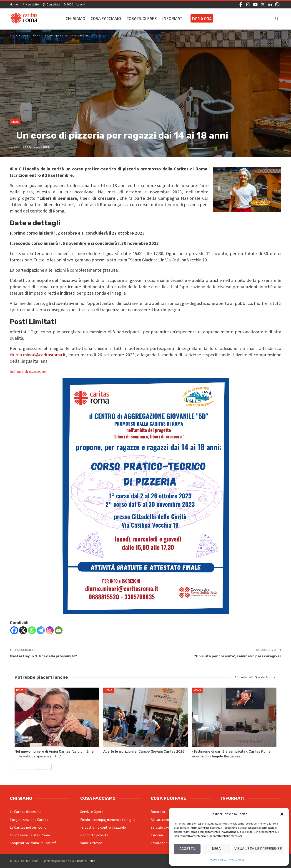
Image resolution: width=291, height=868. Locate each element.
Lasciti (81, 4)
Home (14, 4)
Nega (216, 849)
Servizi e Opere (92, 812)
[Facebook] (14, 630)
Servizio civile (161, 827)
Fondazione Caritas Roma (30, 835)
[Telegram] (41, 630)
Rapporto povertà (94, 835)
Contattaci (51, 4)
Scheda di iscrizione (28, 371)
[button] (282, 814)
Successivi (43, 767)
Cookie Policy (219, 859)
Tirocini (157, 835)
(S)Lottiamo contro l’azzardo (103, 827)
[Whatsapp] (32, 630)
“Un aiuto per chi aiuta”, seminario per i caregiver (238, 656)
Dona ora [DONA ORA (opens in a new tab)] (202, 19)
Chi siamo (75, 18)
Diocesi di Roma (85, 861)
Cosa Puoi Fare (142, 18)
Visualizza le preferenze (258, 849)
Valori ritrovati (92, 843)
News (15, 122)
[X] (23, 630)
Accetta (187, 849)
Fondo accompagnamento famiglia (108, 820)
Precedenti (24, 767)
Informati (173, 18)
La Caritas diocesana (26, 812)
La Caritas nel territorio (28, 827)
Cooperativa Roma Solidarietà (33, 843)
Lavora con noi (162, 843)
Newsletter (30, 4)
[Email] (59, 630)
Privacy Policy (236, 859)
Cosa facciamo (106, 18)
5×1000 (68, 4)
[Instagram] (50, 630)
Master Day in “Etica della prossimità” (43, 656)
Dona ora (158, 812)
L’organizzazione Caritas (29, 820)
